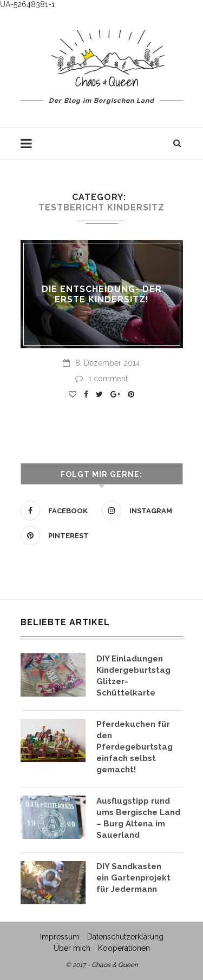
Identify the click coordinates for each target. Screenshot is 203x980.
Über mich (72, 948)
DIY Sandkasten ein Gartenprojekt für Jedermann (133, 878)
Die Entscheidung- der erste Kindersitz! (102, 294)
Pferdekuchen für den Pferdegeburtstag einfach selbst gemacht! (135, 747)
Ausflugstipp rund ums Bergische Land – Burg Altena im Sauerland (138, 818)
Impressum (60, 937)
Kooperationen (124, 948)
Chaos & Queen (115, 965)
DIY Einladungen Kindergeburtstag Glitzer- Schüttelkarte (133, 676)
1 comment (101, 379)
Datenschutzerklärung (125, 937)
